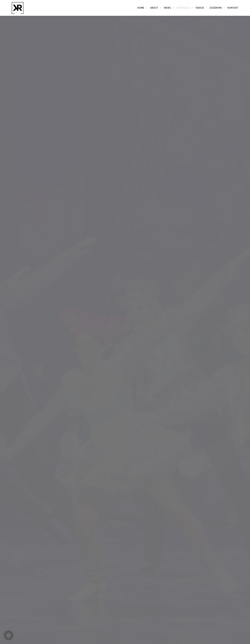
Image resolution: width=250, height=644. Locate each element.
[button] (9, 635)
